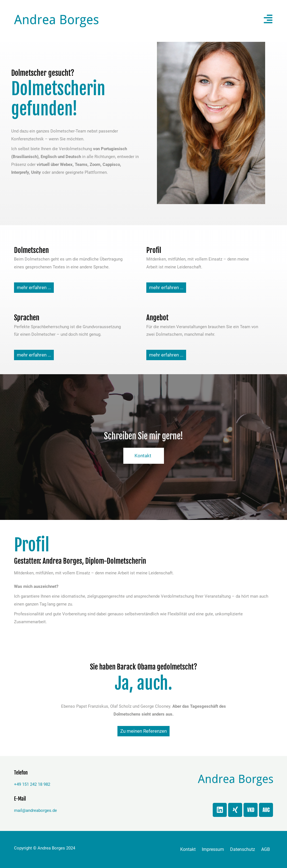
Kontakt (188, 849)
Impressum (213, 849)
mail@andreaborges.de (35, 810)
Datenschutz (243, 849)
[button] (223, 21)
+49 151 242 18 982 (32, 784)
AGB (266, 849)
